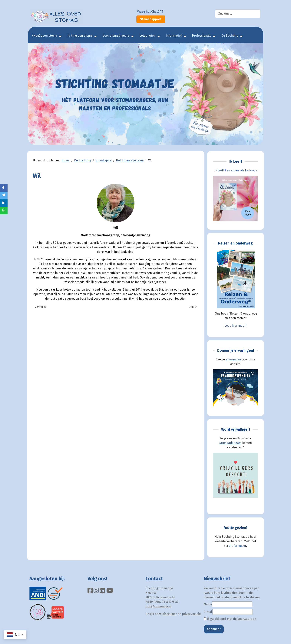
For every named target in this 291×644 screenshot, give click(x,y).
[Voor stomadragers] (132, 37)
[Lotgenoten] (158, 37)
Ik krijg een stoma (80, 36)
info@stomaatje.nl (159, 606)
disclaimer (170, 614)
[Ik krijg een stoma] (95, 37)
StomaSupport (151, 19)
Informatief (174, 36)
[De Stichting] (240, 37)
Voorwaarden (247, 619)
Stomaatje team (230, 443)
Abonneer (214, 629)
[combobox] (238, 14)
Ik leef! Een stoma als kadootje (236, 170)
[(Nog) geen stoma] (59, 37)
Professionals (202, 36)
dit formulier (237, 546)
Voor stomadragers (116, 36)
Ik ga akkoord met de (230, 619)
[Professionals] (213, 37)
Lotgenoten (148, 36)
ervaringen (233, 359)
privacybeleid (191, 614)
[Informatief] (184, 37)
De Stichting (230, 36)
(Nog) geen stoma (45, 36)
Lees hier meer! (235, 326)
